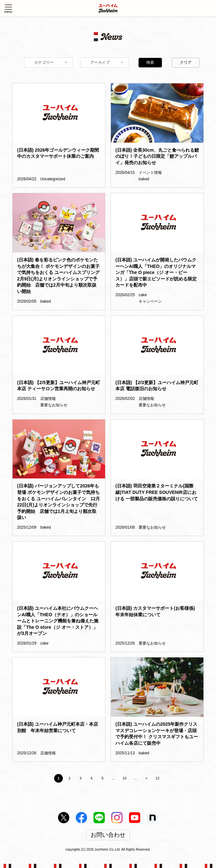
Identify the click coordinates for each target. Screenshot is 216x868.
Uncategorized (53, 179)
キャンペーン (150, 301)
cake (143, 295)
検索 (150, 62)
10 (124, 778)
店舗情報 (48, 399)
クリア (186, 62)
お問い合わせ (108, 835)
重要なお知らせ (54, 405)
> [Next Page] (146, 778)
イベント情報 (150, 173)
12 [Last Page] (157, 778)
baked (144, 179)
